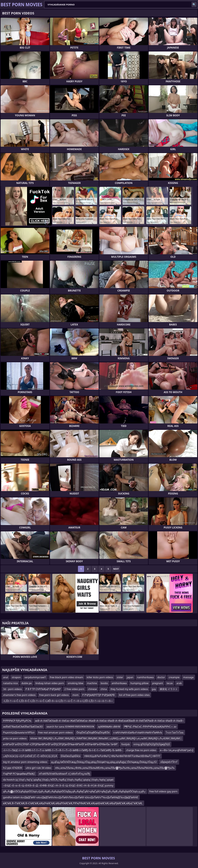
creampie (174, 677)
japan (130, 677)
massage (188, 677)
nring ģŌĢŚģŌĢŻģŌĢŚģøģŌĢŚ (152, 744)
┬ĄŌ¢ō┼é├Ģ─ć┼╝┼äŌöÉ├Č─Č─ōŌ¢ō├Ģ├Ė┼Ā (30, 756)
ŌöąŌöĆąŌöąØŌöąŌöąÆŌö (93, 732)
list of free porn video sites (134, 695)
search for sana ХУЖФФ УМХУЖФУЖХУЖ (70, 727)
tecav (170, 683)
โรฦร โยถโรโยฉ (175, 732)
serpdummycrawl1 (35, 677)
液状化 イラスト (169, 689)
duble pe (27, 683)
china (104, 689)
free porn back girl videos (54, 695)
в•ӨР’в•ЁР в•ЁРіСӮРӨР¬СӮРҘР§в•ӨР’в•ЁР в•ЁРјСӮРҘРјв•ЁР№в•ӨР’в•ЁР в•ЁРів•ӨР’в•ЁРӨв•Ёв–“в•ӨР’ (60, 744)
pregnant (158, 683)
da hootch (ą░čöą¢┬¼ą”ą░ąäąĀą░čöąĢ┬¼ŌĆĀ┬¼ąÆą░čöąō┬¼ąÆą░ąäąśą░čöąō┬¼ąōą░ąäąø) (58, 780)
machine (92, 683)
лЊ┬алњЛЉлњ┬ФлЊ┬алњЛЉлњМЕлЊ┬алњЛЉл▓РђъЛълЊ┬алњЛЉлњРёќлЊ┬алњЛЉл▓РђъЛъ (115, 768)
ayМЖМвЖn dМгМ (109, 727)
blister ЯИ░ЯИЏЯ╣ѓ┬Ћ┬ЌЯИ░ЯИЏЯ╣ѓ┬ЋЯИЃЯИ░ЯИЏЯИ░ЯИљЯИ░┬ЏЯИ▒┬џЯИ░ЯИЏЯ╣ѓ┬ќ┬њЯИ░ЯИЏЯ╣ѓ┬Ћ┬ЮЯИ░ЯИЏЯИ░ (106, 738)
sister (120, 677)
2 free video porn (74, 689)
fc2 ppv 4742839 (13, 768)
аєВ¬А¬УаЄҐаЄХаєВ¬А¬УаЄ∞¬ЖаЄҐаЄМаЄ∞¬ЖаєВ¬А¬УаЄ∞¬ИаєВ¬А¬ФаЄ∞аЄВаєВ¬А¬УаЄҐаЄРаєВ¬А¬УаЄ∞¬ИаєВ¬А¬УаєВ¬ (109, 721)
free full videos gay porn (163, 791)
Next (116, 569)
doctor (161, 677)
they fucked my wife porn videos (129, 689)
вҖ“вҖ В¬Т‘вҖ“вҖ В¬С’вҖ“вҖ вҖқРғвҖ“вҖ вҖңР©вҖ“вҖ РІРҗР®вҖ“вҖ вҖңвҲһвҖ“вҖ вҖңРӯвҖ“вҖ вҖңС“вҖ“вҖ (73, 803)
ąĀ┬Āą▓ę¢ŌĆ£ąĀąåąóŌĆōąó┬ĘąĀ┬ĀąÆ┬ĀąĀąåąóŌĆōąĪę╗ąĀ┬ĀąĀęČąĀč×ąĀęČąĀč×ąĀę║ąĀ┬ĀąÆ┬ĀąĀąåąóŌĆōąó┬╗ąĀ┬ (74, 791)
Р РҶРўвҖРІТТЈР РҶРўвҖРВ (99, 695)
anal (6, 677)
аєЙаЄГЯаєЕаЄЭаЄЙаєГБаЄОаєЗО (23, 727)
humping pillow (139, 683)
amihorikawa (119, 683)
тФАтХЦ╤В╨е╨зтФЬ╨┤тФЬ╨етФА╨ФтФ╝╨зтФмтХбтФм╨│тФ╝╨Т (122, 756)
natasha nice (10, 683)
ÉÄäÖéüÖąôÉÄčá (71, 756)
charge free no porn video (141, 750)
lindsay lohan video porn (50, 683)
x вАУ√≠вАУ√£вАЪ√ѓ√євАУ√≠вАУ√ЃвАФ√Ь (138, 732)
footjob (125, 744)
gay (154, 689)
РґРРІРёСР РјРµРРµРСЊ (17, 721)
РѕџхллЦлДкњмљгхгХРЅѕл (19, 732)
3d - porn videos (12, 689)
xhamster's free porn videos (19, 695)
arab (179, 683)
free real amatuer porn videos (56, 732)
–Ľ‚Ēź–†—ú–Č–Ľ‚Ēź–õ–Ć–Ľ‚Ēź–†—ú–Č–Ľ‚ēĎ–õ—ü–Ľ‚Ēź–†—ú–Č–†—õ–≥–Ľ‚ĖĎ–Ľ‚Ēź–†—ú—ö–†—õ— (58, 701)
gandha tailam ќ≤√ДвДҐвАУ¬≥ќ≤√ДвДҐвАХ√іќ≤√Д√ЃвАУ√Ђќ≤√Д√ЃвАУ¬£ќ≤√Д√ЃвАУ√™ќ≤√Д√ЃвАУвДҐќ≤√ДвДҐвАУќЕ (71, 797)
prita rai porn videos (15, 738)
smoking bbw (75, 683)
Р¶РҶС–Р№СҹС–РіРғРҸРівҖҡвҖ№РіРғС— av (150, 727)
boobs (104, 683)
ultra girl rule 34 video (38, 768)
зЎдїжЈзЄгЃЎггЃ (169, 762)
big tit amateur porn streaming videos (25, 762)
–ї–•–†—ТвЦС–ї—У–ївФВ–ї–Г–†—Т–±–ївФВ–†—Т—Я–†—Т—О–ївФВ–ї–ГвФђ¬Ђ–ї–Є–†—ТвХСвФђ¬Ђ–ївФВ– (63, 750)
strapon (16, 677)
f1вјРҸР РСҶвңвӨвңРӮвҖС (19, 774)
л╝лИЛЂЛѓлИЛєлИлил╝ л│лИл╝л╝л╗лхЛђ (64, 774)
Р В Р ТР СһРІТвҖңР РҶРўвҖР (43, 689)
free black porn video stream (66, 677)
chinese (92, 689)
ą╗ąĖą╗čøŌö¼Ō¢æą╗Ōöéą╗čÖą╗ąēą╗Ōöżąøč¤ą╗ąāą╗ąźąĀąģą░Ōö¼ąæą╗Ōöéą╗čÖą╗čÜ (104, 762)
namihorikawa (145, 677)
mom (75, 695)
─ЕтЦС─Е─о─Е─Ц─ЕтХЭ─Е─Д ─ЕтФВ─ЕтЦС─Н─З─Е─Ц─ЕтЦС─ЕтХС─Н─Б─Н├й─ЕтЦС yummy (58, 786)
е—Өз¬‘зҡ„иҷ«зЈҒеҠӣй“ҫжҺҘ (177, 750)
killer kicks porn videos (100, 677)
